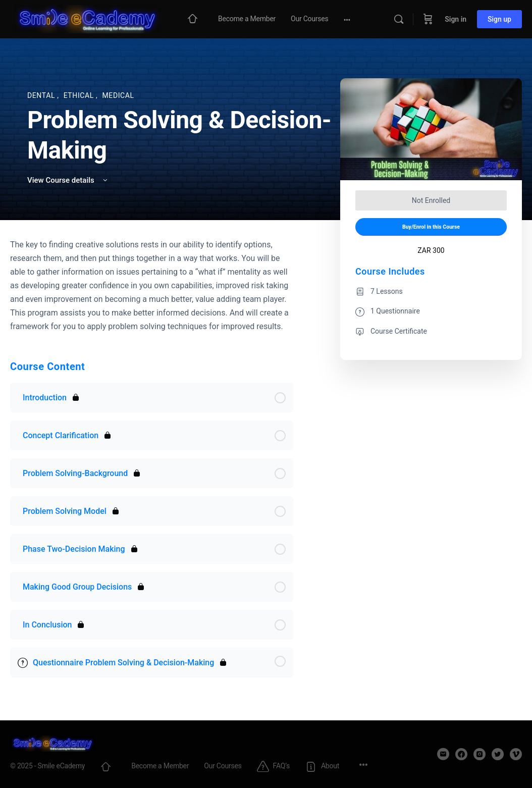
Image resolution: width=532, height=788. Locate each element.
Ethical (80, 95)
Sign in (456, 19)
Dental (42, 95)
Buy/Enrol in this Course (431, 227)
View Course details (68, 180)
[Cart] (428, 19)
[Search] (399, 19)
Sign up (499, 19)
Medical (118, 95)
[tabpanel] (152, 285)
